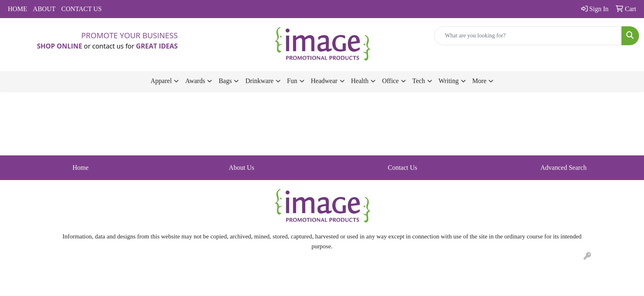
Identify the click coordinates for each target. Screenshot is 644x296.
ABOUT (44, 9)
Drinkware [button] (259, 81)
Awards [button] (195, 81)
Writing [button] (449, 81)
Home (80, 168)
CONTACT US (81, 9)
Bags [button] (225, 81)
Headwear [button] (324, 81)
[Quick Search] (528, 36)
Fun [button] (292, 81)
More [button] (480, 81)
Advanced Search (563, 168)
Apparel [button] (161, 81)
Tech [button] (419, 81)
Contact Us (402, 168)
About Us (241, 168)
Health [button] (360, 81)
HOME (17, 9)
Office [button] (390, 81)
